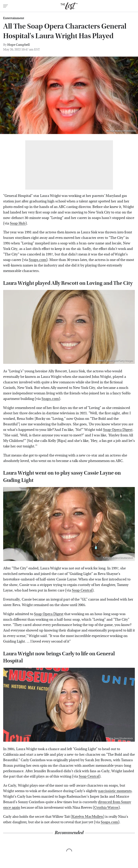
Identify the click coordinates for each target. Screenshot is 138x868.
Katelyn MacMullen (88, 817)
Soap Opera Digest (118, 430)
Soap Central (82, 590)
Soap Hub (18, 223)
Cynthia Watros (106, 808)
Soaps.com (38, 260)
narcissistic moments (115, 791)
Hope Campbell (19, 45)
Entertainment (14, 18)
